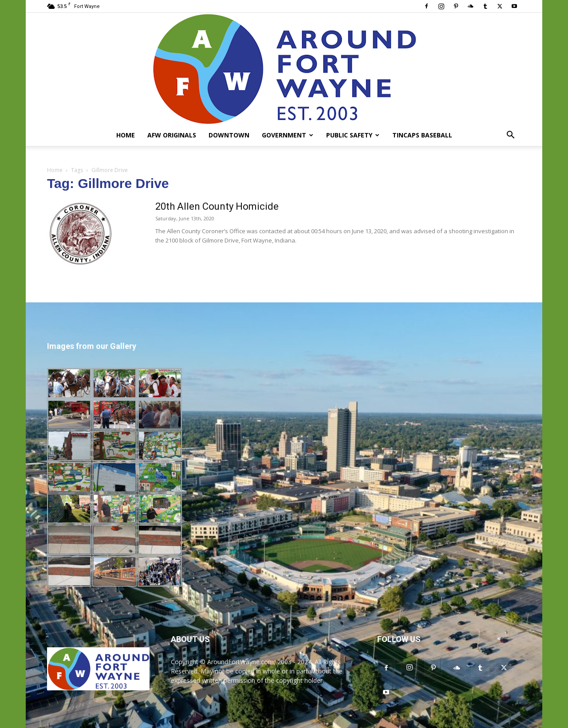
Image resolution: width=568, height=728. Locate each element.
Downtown (229, 135)
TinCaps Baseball (422, 135)
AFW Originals (172, 135)
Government (288, 135)
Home (126, 135)
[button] (510, 136)
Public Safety (353, 135)
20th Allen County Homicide (217, 206)
